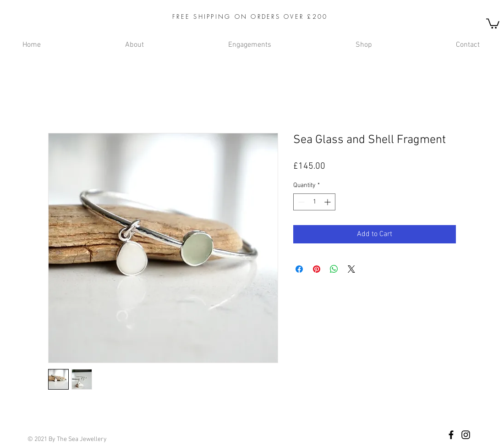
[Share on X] (351, 269)
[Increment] (328, 202)
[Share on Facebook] (299, 269)
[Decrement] (300, 202)
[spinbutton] (314, 202)
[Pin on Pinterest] (317, 269)
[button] (493, 23)
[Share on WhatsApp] (334, 269)
